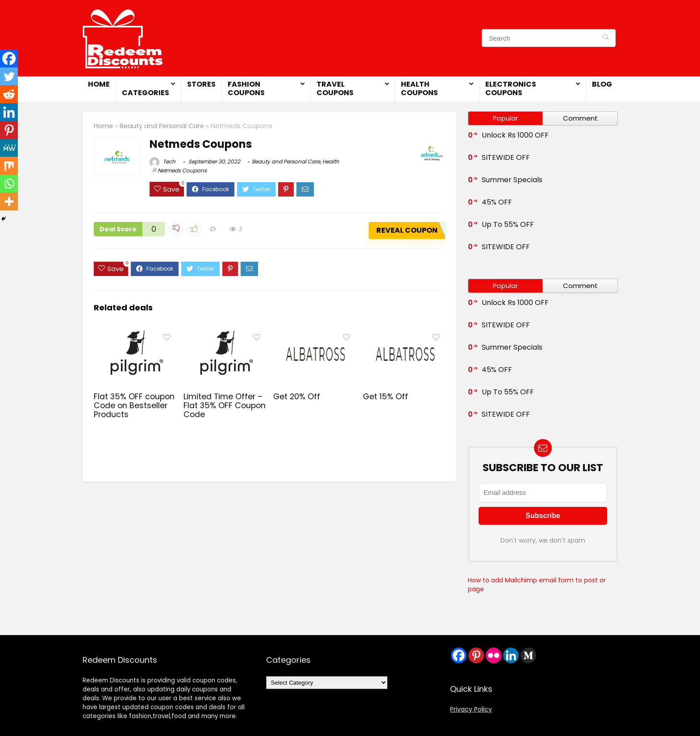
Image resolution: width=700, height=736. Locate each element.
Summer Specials (512, 180)
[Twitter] (9, 76)
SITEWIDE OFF (506, 157)
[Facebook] (9, 59)
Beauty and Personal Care (162, 126)
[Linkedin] (9, 112)
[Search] (606, 38)
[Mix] (9, 166)
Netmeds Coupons (182, 170)
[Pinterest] (9, 130)
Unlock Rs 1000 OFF (515, 135)
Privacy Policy (471, 709)
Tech (162, 161)
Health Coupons (419, 88)
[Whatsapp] (9, 184)
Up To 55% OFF (508, 224)
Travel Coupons (335, 88)
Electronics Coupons (511, 88)
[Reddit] (9, 94)
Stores (201, 84)
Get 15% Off (385, 397)
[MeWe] (9, 148)
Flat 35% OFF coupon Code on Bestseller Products (134, 406)
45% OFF (497, 202)
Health (331, 161)
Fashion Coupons (246, 88)
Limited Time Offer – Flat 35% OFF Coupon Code (225, 406)
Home (99, 84)
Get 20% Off (297, 397)
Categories (146, 93)
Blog (602, 84)
